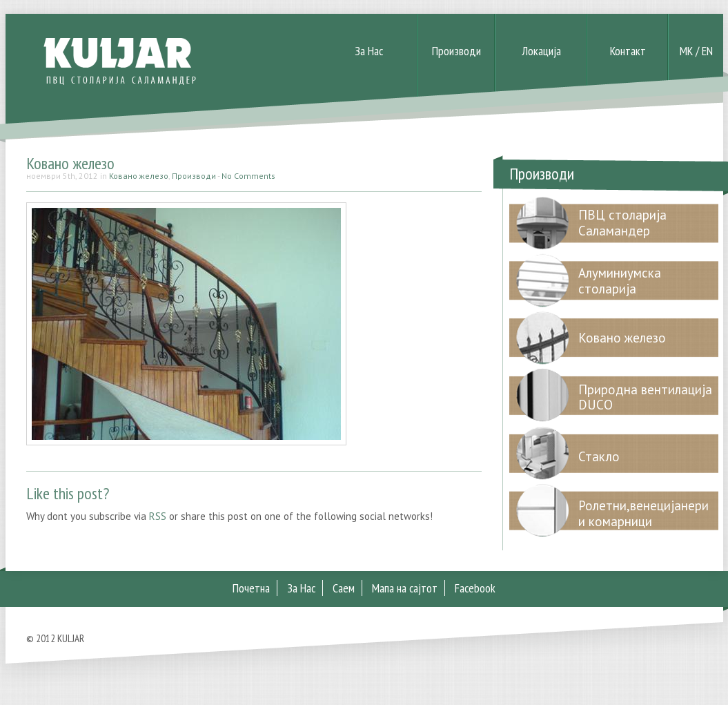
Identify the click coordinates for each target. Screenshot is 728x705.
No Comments (248, 176)
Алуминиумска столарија (620, 281)
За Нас (369, 51)
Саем (344, 588)
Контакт (628, 51)
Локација (541, 51)
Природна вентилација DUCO (645, 397)
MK (686, 51)
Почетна (251, 588)
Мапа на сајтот (405, 588)
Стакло (599, 456)
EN (707, 51)
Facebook (475, 588)
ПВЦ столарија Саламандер (622, 223)
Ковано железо (70, 163)
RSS (158, 516)
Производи (456, 51)
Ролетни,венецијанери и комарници (643, 513)
